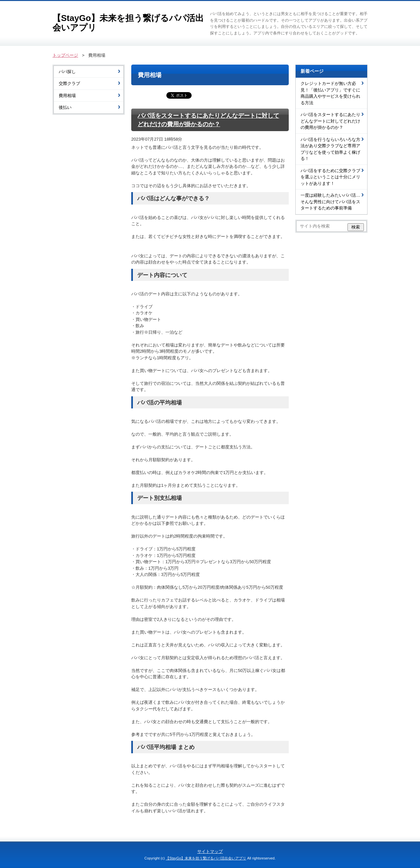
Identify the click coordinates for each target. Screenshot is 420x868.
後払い (65, 107)
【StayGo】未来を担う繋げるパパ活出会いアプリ (128, 23)
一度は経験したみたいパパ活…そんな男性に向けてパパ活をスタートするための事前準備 (330, 202)
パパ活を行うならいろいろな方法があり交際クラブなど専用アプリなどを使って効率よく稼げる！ (330, 149)
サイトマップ (210, 851)
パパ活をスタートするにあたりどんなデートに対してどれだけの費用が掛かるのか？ (330, 121)
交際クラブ (69, 83)
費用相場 (67, 96)
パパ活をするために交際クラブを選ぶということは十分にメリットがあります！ (330, 177)
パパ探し (67, 72)
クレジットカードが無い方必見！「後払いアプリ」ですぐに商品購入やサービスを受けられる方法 (330, 93)
